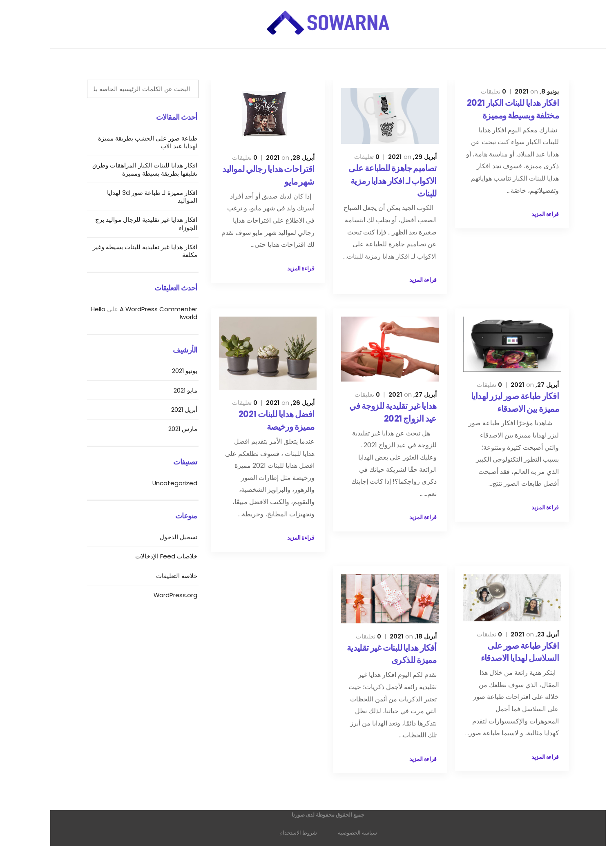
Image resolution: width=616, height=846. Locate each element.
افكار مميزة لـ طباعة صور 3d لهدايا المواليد (132, 196)
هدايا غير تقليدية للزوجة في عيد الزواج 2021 (373, 412)
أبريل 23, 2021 (515, 634)
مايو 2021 (165, 390)
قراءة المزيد (525, 214)
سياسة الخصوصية (337, 833)
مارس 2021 (163, 429)
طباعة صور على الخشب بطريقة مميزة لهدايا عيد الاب (128, 142)
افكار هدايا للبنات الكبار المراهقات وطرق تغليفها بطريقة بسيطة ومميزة (125, 169)
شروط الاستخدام (278, 833)
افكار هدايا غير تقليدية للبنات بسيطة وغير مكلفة (125, 251)
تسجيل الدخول (158, 537)
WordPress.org (155, 595)
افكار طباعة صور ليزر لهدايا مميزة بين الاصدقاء (495, 402)
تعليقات (473, 92)
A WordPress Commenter (138, 309)
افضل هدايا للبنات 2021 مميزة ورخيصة (257, 420)
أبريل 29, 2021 (392, 157)
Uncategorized (155, 483)
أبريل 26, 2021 (270, 403)
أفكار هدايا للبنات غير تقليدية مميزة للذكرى (372, 654)
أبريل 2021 (164, 410)
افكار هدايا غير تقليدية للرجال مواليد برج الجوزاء (126, 223)
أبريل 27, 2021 (515, 385)
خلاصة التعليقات (157, 576)
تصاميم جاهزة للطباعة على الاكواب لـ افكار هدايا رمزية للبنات (373, 181)
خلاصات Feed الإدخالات (146, 556)
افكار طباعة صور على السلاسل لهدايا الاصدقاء (500, 652)
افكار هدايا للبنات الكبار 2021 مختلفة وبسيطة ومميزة (493, 109)
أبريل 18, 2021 (393, 636)
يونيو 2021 (165, 371)
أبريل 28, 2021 (270, 157)
